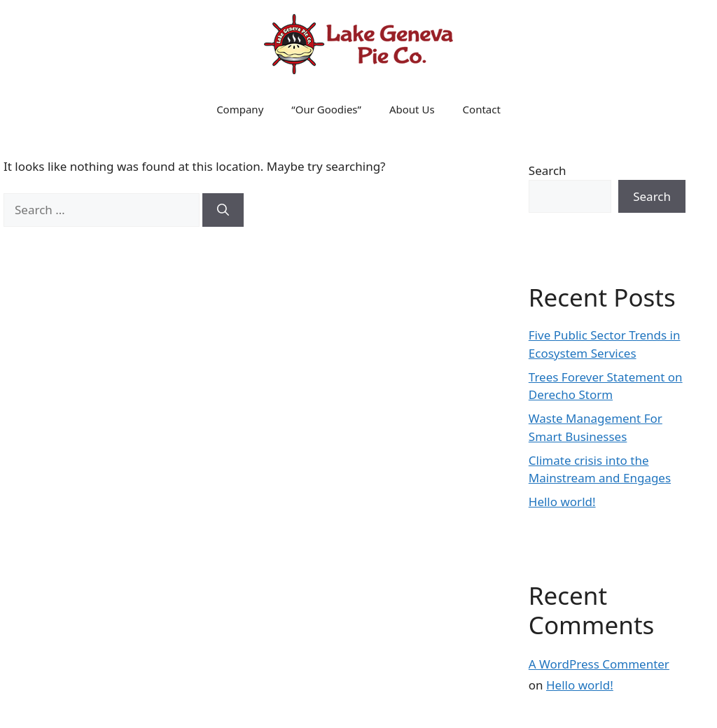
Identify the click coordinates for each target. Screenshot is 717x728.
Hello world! (562, 502)
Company (240, 109)
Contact (482, 109)
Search (548, 170)
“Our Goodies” (326, 109)
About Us (412, 109)
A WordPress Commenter (599, 664)
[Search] (223, 210)
